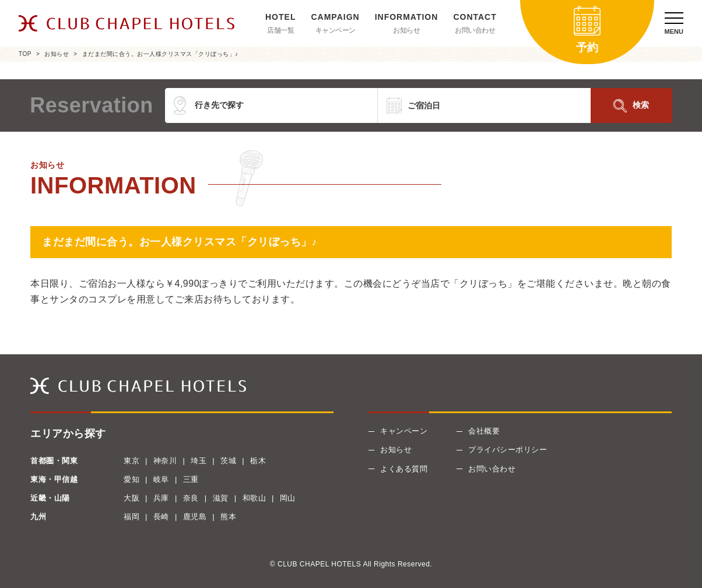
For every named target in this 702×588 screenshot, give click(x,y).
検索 (641, 105)
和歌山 (255, 498)
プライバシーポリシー (508, 450)
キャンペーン (336, 30)
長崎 (161, 517)
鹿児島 (195, 517)
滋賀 (221, 498)
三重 (191, 479)
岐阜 (161, 479)
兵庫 (161, 498)
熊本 (228, 517)
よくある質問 (404, 469)
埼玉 (199, 461)
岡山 (288, 498)
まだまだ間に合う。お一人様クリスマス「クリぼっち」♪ (160, 54)
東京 (131, 461)
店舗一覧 (280, 30)
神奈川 (165, 461)
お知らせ (406, 30)
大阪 (131, 498)
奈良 (191, 498)
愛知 (131, 479)
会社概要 (484, 431)
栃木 (258, 461)
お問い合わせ (475, 30)
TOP (25, 54)
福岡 (131, 517)
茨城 (228, 461)
